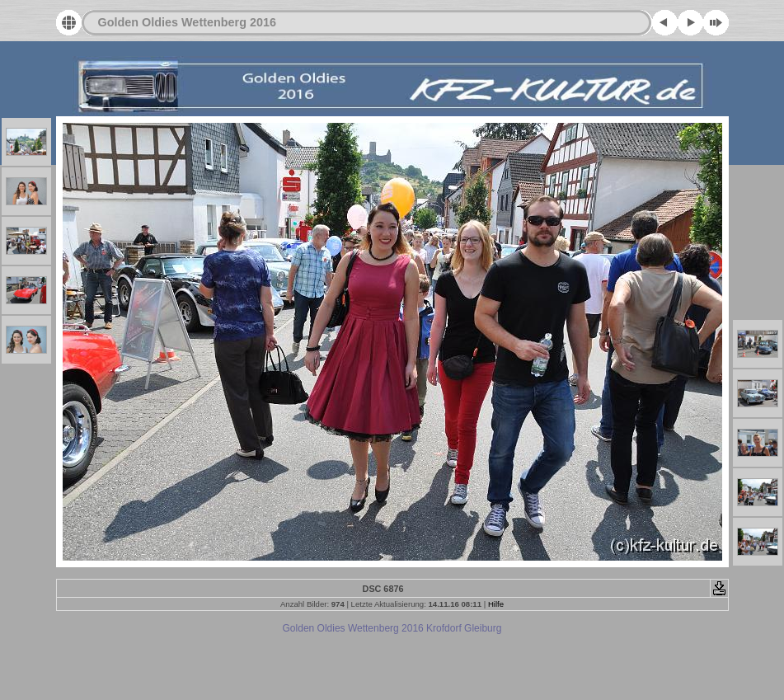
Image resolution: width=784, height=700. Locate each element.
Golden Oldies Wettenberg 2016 (187, 22)
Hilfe (496, 604)
